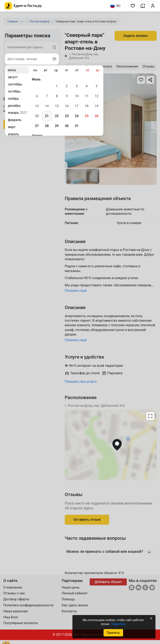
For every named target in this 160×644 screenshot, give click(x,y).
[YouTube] (138, 588)
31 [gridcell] (77, 126)
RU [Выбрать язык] (115, 6)
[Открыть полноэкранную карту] (111, 445)
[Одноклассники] (145, 588)
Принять (113, 633)
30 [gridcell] (67, 126)
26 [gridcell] (96, 116)
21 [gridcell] (47, 116)
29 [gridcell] (57, 126)
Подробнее (118, 624)
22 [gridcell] (57, 116)
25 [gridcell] (87, 116)
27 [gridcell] (37, 126)
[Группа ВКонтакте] (132, 588)
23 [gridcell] (67, 116)
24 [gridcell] (77, 116)
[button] (133, 6)
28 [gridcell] (47, 126)
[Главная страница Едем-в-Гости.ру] (23, 6)
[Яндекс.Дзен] (152, 588)
